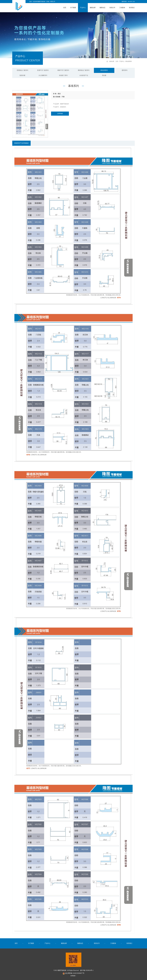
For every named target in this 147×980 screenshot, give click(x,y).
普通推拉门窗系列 (22, 70)
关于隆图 (73, 8)
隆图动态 (102, 8)
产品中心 (83, 8)
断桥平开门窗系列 (63, 70)
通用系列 (125, 70)
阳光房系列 (129, 61)
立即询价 (60, 114)
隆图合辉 (93, 8)
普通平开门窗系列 (43, 70)
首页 (65, 8)
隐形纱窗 (22, 75)
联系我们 (132, 8)
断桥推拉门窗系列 (84, 70)
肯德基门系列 (63, 75)
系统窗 (104, 75)
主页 (117, 61)
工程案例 (122, 8)
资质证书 (112, 8)
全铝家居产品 (84, 75)
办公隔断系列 (43, 75)
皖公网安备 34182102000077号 (73, 973)
